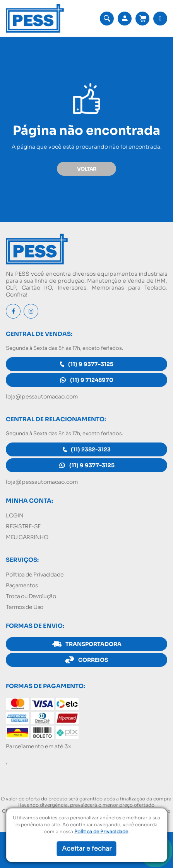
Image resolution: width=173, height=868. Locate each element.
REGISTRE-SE (23, 526)
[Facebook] (13, 311)
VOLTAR (87, 169)
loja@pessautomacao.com (42, 397)
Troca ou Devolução (31, 596)
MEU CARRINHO (27, 537)
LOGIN (15, 515)
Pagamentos (22, 585)
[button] (107, 19)
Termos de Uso (25, 607)
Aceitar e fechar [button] (87, 849)
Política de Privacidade (35, 575)
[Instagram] (31, 311)
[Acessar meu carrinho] (142, 19)
